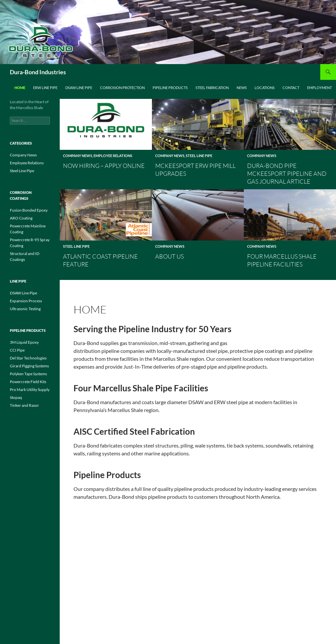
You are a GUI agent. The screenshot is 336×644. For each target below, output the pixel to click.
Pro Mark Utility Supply (30, 390)
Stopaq (16, 397)
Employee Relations (113, 156)
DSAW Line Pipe (79, 88)
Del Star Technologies (28, 358)
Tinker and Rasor (24, 405)
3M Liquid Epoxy (24, 342)
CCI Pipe (17, 350)
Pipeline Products (170, 88)
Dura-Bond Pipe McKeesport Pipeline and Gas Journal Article (287, 173)
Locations (265, 88)
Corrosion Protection (122, 88)
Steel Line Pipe (199, 156)
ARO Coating (21, 218)
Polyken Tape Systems (28, 374)
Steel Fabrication (212, 88)
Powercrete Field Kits (28, 382)
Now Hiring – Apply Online (104, 166)
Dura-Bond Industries (38, 72)
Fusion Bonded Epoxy (29, 210)
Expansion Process (26, 301)
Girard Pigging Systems (29, 366)
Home (20, 88)
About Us (169, 256)
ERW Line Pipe (45, 88)
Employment (319, 88)
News (242, 88)
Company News (78, 156)
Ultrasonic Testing (25, 309)
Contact (291, 88)
